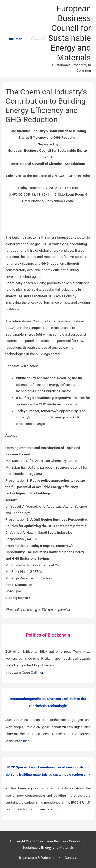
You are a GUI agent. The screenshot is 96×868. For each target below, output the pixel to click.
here (49, 809)
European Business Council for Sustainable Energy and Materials (70, 33)
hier (40, 672)
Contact (71, 857)
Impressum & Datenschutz (40, 857)
